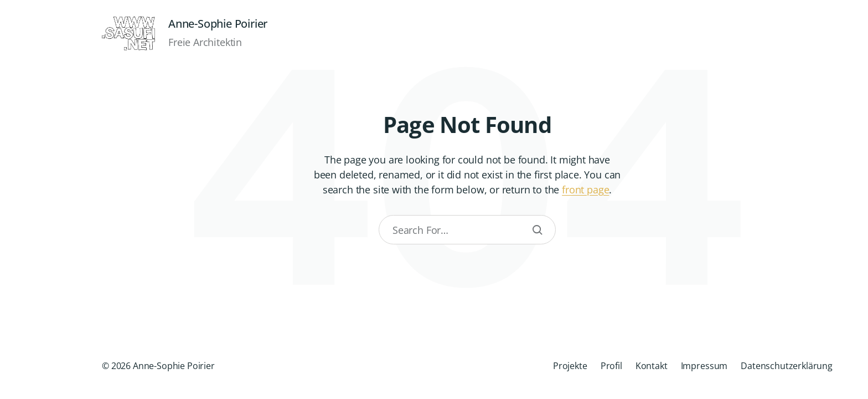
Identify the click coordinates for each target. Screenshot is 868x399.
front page (585, 190)
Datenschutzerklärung (787, 366)
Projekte (570, 366)
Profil (611, 366)
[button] (33, 199)
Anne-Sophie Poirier (218, 24)
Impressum (704, 366)
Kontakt (652, 366)
